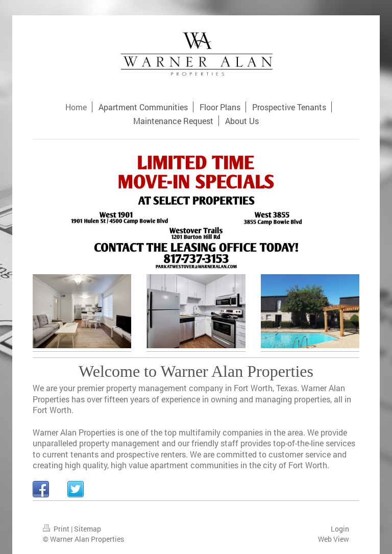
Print (57, 529)
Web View (334, 539)
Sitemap (88, 529)
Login (340, 529)
